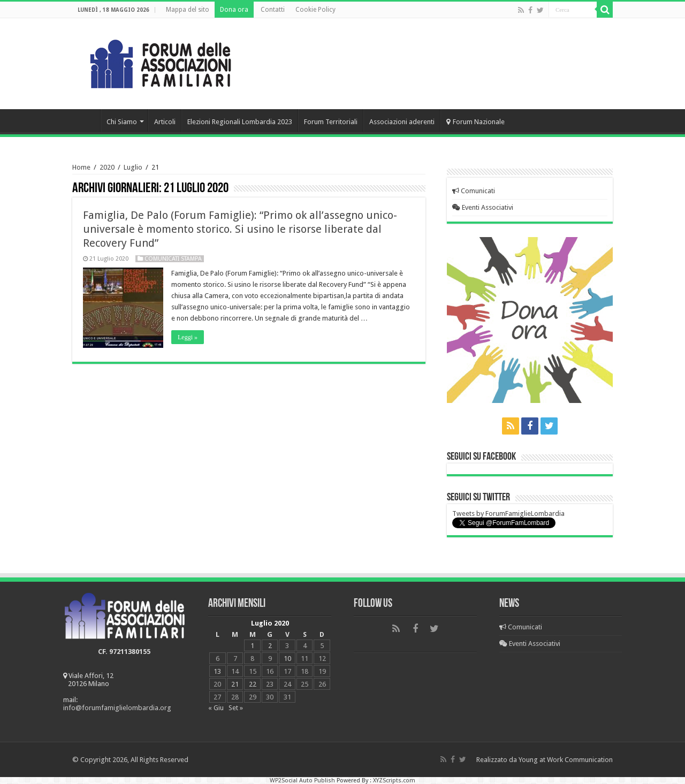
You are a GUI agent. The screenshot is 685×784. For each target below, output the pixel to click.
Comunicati (474, 191)
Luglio (133, 167)
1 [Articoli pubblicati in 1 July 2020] (252, 646)
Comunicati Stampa (173, 259)
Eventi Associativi (483, 207)
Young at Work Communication (566, 760)
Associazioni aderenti (402, 122)
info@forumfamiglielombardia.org (117, 708)
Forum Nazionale (475, 122)
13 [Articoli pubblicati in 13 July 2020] (217, 671)
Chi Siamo (122, 122)
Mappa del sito (188, 10)
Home (86, 120)
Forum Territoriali (331, 122)
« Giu (216, 708)
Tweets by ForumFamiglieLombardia (508, 513)
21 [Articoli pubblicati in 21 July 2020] (235, 684)
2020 (107, 167)
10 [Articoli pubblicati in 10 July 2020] (287, 659)
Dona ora (234, 10)
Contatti (273, 10)
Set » (236, 708)
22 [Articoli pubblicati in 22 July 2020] (253, 684)
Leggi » (188, 337)
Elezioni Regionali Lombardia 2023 (240, 122)
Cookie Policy (315, 10)
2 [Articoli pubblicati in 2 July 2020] (270, 646)
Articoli (165, 122)
